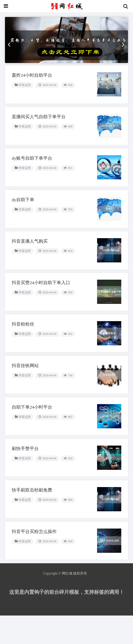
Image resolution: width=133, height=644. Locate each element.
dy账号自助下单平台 (33, 170)
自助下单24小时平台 (33, 429)
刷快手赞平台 (26, 472)
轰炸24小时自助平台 (33, 83)
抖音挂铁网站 (26, 386)
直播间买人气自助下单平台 (39, 126)
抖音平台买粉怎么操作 (35, 559)
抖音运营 (25, 93)
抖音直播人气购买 (30, 256)
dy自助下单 (24, 213)
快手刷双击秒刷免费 (33, 516)
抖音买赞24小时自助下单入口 (42, 299)
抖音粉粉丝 (24, 343)
